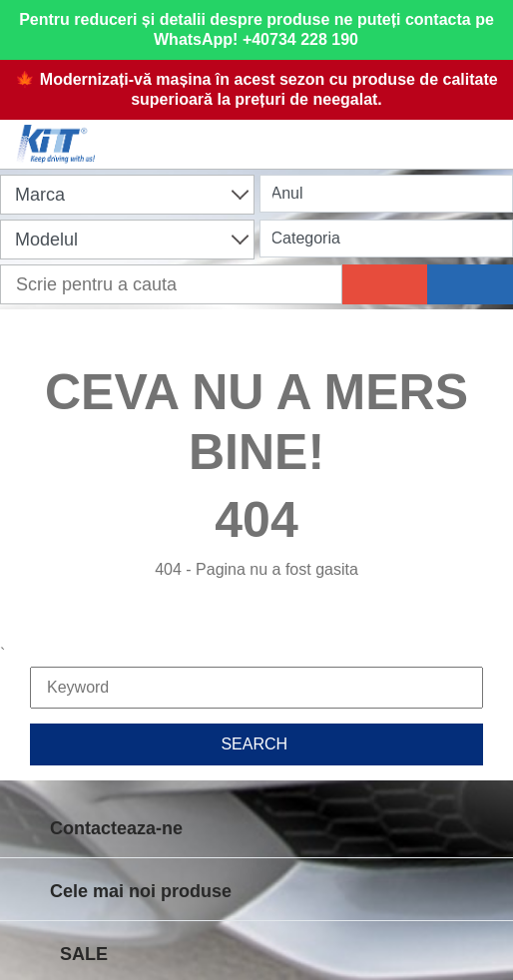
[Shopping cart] (260, 132)
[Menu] (488, 132)
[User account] (374, 132)
